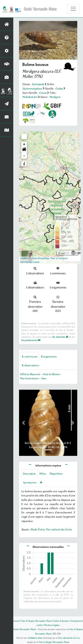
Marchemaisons (29, 378)
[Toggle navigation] (73, 9)
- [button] (24, 156)
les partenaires (31, 340)
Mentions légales (52, 625)
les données (60, 337)
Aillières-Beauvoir (30, 374)
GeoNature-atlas (35, 638)
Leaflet (24, 258)
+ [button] (24, 144)
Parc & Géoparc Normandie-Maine (37, 621)
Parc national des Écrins (69, 638)
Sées (44, 378)
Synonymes (30, 482)
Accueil (17, 621)
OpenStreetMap (41, 258)
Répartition (56, 474)
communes (30, 356)
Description (29, 474)
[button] (24, 150)
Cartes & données (61, 621)
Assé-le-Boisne (51, 374)
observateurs (31, 365)
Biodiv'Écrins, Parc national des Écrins (51, 529)
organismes (49, 356)
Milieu (43, 474)
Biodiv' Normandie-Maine (40, 9)
